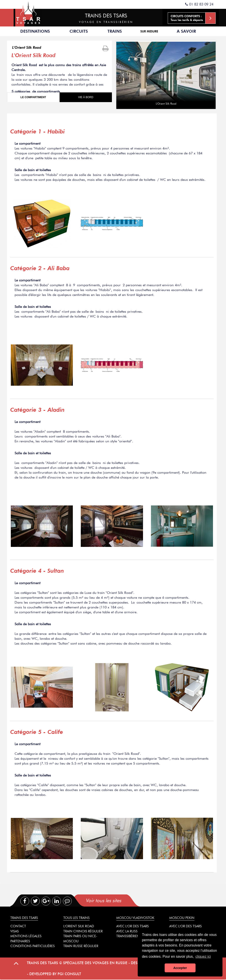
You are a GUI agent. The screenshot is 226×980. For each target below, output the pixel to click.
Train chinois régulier (83, 931)
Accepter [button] (180, 968)
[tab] (122, 901)
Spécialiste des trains (28, 13)
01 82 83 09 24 (199, 4)
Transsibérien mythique (137, 936)
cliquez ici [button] (203, 957)
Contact (18, 926)
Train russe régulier (81, 946)
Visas (15, 931)
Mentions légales (26, 936)
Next (211, 75)
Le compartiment (33, 97)
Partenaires (20, 941)
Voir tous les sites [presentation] (103, 901)
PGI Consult (69, 974)
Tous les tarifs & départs (193, 18)
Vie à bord (86, 97)
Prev (123, 75)
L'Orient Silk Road (27, 48)
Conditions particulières (33, 946)
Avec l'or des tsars (133, 926)
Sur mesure (149, 31)
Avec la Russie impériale (136, 931)
